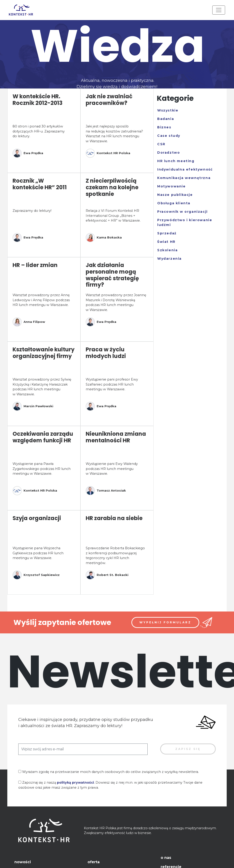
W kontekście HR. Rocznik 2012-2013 (37, 100)
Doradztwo (169, 153)
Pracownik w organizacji (182, 212)
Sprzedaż (167, 233)
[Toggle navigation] (219, 10)
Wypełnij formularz (165, 622)
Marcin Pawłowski (33, 406)
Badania (166, 119)
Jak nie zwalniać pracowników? (109, 100)
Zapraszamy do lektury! (32, 211)
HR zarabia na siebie (114, 518)
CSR (161, 144)
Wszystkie (168, 110)
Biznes (164, 127)
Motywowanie (172, 186)
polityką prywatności (75, 782)
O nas (166, 858)
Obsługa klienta (174, 203)
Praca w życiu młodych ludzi (106, 353)
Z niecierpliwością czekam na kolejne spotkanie (112, 187)
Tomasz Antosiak (106, 491)
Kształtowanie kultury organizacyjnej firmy (44, 353)
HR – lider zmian (35, 265)
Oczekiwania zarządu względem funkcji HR (43, 437)
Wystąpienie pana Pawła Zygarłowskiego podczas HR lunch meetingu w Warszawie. (42, 469)
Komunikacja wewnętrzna (184, 178)
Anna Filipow (29, 322)
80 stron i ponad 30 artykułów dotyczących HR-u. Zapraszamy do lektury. (39, 131)
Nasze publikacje (175, 195)
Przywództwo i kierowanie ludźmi (185, 222)
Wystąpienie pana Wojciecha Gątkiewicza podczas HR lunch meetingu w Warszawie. (38, 553)
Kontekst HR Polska (108, 153)
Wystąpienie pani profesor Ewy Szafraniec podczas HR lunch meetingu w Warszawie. (112, 384)
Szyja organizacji (37, 518)
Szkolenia (167, 250)
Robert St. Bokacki (107, 575)
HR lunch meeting (176, 161)
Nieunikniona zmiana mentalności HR (116, 437)
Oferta (94, 862)
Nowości (23, 862)
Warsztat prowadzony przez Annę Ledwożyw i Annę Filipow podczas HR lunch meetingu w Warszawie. (41, 300)
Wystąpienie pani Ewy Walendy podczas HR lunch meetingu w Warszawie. (112, 469)
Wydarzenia (169, 259)
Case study (169, 136)
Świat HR (166, 242)
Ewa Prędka (28, 153)
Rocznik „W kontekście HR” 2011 (40, 184)
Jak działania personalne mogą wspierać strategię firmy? (112, 275)
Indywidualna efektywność (185, 169)
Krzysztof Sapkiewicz (36, 575)
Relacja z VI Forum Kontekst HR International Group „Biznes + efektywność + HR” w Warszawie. (113, 216)
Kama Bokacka (104, 238)
